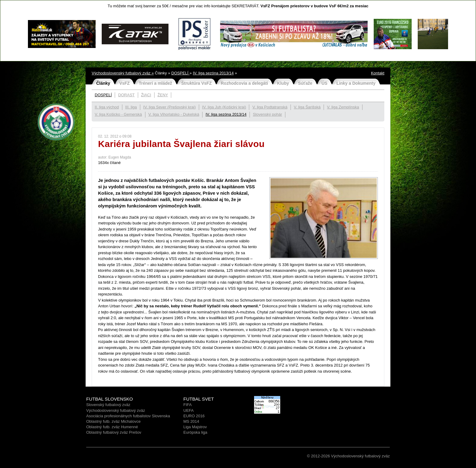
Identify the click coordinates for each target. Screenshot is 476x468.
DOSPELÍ (180, 73)
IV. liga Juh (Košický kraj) (224, 107)
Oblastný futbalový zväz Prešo (113, 432)
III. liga (131, 107)
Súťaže (305, 83)
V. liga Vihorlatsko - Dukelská (174, 114)
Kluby (283, 83)
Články (103, 83)
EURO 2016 (194, 416)
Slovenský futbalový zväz (108, 405)
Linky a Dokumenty (356, 83)
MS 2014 (191, 421)
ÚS (324, 83)
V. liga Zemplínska (343, 107)
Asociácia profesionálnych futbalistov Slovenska (128, 416)
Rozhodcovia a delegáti (244, 83)
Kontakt (378, 73)
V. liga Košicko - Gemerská (118, 114)
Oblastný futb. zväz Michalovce (113, 421)
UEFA (189, 410)
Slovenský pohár (267, 114)
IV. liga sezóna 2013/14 (213, 73)
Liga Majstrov (195, 427)
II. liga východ (107, 107)
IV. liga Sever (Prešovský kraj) (170, 107)
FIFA (187, 405)
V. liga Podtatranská (270, 107)
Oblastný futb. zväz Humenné (112, 427)
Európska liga (195, 432)
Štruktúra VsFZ (196, 83)
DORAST (126, 95)
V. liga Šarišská (307, 107)
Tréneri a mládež (155, 83)
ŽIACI (146, 95)
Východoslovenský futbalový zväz (116, 410)
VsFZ (124, 83)
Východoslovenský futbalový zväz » (123, 73)
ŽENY (163, 95)
